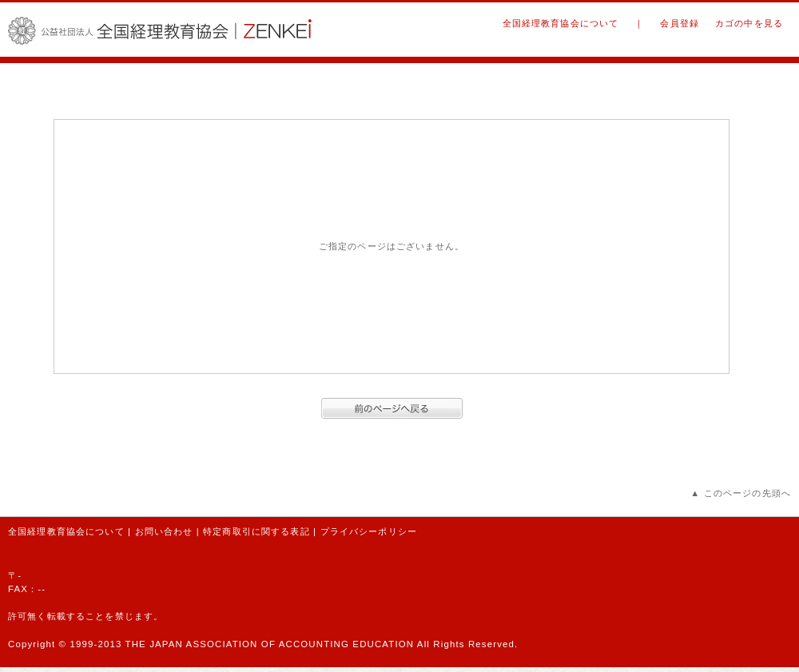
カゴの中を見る (749, 23)
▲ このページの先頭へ (741, 493)
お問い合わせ (164, 531)
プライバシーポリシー (369, 531)
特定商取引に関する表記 (256, 531)
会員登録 (680, 23)
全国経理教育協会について (561, 23)
